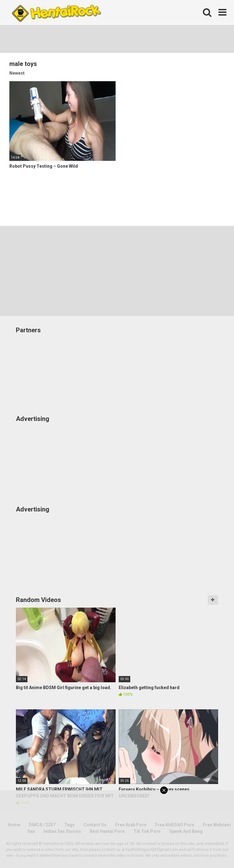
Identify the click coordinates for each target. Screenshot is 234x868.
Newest (17, 73)
